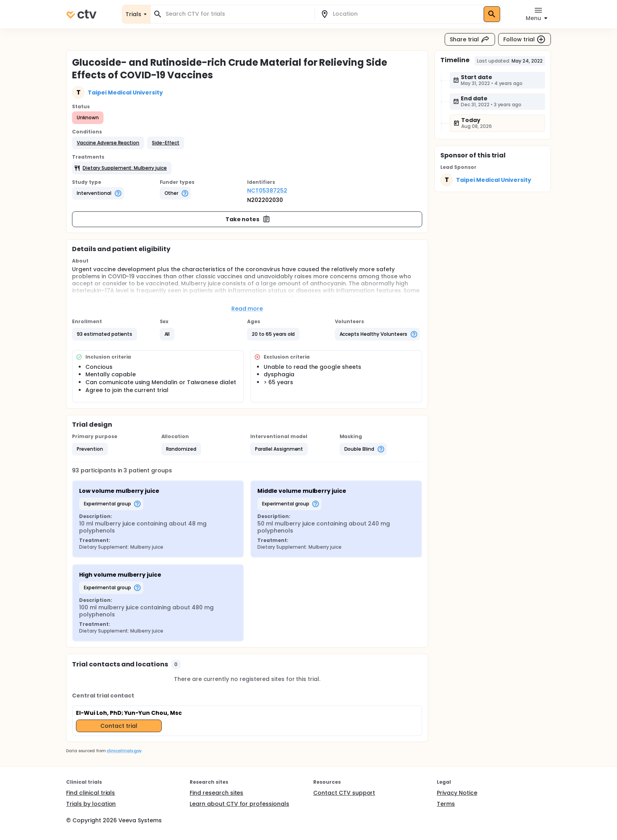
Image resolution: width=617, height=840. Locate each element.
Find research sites (216, 793)
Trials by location (91, 804)
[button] (108, 143)
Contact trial (119, 726)
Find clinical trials (91, 793)
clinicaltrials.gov (124, 751)
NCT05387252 (267, 191)
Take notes (248, 219)
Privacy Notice (457, 793)
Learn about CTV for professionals (239, 804)
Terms (446, 804)
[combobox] (237, 14)
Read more (247, 309)
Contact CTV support (344, 793)
